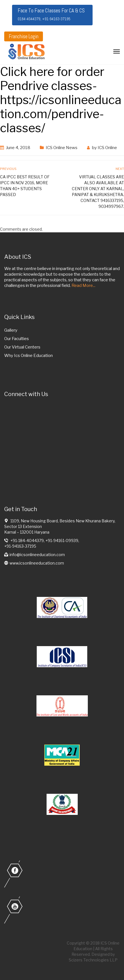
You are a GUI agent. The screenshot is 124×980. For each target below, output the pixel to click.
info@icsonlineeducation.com (37, 555)
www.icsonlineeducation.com (37, 563)
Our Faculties (17, 339)
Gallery (11, 330)
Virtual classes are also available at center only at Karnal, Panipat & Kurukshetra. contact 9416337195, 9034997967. (98, 192)
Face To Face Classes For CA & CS (51, 14)
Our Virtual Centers (22, 347)
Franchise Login (24, 36)
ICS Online (107, 148)
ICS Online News (62, 148)
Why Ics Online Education (28, 356)
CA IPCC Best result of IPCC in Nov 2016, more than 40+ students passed (25, 186)
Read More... (83, 286)
